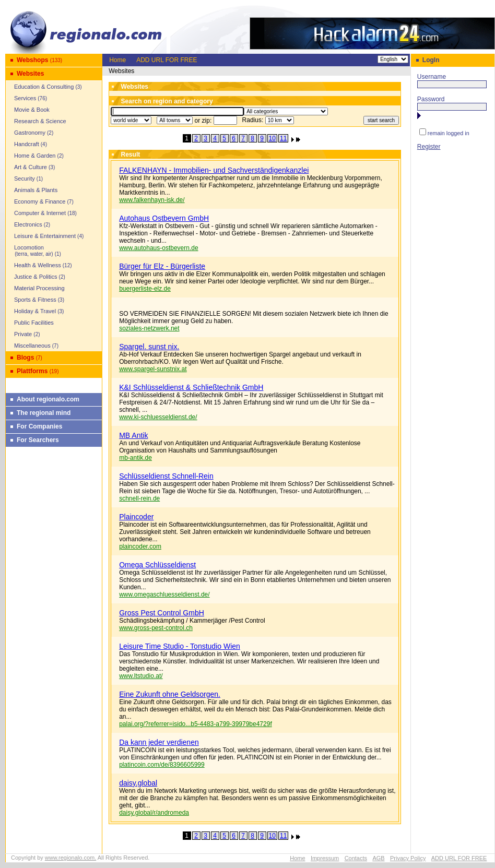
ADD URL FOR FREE (167, 60)
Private (23, 334)
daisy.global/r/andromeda (154, 813)
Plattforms (32, 371)
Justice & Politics (36, 277)
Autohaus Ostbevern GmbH (164, 218)
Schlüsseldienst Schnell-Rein (166, 476)
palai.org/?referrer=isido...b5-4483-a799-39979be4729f (196, 724)
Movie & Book (32, 110)
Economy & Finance (40, 201)
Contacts (356, 858)
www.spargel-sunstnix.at (153, 369)
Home (117, 60)
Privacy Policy (408, 858)
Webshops (32, 60)
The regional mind (44, 413)
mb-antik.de (135, 458)
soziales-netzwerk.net (149, 328)
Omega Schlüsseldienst (157, 565)
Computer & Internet (40, 213)
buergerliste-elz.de (145, 289)
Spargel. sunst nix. (149, 347)
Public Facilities (34, 323)
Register (429, 147)
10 (272, 138)
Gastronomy (30, 133)
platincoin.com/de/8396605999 (162, 765)
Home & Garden (35, 156)
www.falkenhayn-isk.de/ (152, 200)
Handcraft (27, 144)
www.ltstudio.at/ (141, 676)
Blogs (25, 358)
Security (25, 179)
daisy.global (138, 783)
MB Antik (133, 435)
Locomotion (31, 251)
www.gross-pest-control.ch (156, 628)
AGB (378, 858)
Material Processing (39, 288)
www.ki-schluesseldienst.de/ (158, 417)
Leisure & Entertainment (45, 236)
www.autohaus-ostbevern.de (158, 248)
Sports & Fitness (35, 300)
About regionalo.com (48, 399)
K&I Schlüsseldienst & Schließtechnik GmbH (191, 387)
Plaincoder (136, 517)
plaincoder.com (140, 546)
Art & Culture (31, 167)
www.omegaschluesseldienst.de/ (164, 594)
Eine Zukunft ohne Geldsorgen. (170, 694)
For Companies (39, 426)
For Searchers (38, 440)
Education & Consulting (44, 87)
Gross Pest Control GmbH (162, 613)
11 (283, 138)
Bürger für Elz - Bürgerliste (162, 266)
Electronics (28, 224)
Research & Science (40, 121)
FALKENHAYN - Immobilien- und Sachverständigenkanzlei (214, 170)
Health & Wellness (38, 265)
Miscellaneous (32, 346)
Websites (30, 74)
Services (25, 98)
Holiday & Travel (35, 311)
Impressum (325, 858)
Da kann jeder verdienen (159, 742)
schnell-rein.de (139, 498)
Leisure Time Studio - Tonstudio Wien (180, 646)
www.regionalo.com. (70, 858)
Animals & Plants (36, 190)
